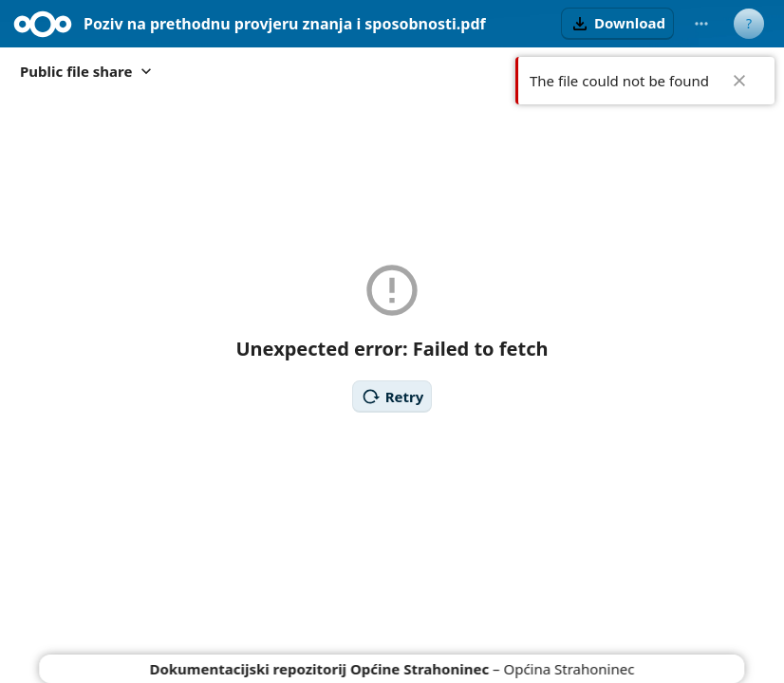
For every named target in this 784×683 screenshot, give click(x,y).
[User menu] (749, 24)
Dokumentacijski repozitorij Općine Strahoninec (320, 669)
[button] (617, 24)
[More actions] (701, 24)
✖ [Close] (739, 81)
